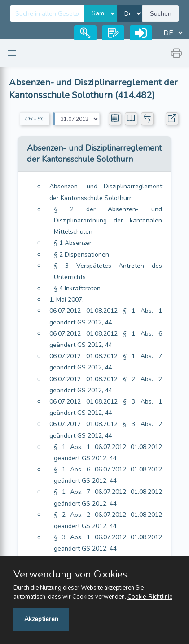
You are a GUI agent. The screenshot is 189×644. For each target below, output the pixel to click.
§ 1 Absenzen (73, 243)
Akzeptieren (41, 619)
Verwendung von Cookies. (71, 574)
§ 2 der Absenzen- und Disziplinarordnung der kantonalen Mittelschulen (108, 220)
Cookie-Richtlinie (150, 597)
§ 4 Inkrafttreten (77, 288)
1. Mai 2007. (66, 300)
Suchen (161, 14)
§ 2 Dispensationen (81, 255)
